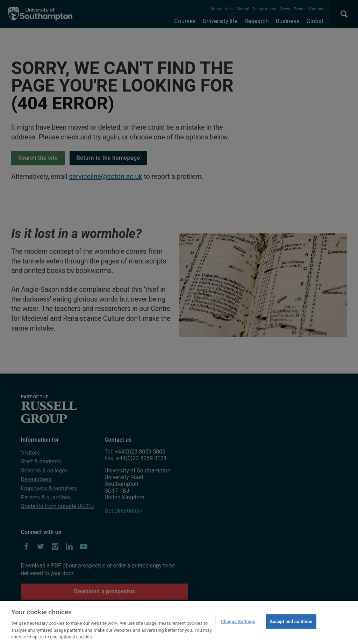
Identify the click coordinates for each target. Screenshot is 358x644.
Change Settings (238, 621)
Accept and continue (291, 621)
